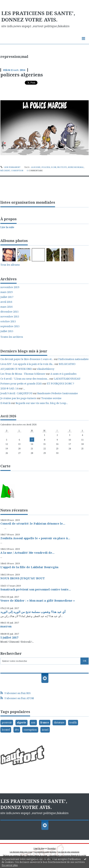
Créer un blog (39, 848)
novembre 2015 (10, 317)
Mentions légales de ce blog (37, 855)
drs (17, 730)
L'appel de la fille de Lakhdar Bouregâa (29, 567)
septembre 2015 (10, 326)
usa (33, 722)
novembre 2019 (10, 287)
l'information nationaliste (73, 359)
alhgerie (36, 167)
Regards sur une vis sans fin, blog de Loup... (42, 403)
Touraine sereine (51, 398)
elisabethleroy (46, 369)
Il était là (5, 403)
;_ (24, 388)
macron (6, 626)
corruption (17, 171)
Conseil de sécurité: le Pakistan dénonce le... (33, 523)
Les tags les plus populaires (69, 852)
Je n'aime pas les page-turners (18, 398)
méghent (5, 171)
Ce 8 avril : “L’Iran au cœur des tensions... (25, 379)
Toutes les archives (12, 337)
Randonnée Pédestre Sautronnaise (58, 393)
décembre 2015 (9, 312)
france (45, 722)
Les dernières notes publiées (45, 852)
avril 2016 (6, 302)
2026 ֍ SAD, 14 (9, 388)
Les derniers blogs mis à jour (21, 852)
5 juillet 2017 (9, 637)
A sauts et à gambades (63, 374)
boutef (6, 730)
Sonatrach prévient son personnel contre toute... (36, 589)
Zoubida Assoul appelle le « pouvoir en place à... (35, 538)
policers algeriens (22, 75)
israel (45, 730)
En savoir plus (10, 865)
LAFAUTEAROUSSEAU (67, 379)
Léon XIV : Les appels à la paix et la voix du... (27, 364)
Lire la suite (7, 227)
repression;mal (76, 167)
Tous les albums (10, 265)
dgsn (54, 167)
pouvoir (7, 722)
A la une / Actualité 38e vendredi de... (27, 553)
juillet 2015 (7, 331)
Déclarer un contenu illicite (14, 855)
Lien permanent (10, 167)
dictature (59, 722)
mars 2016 (6, 307)
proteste (62, 167)
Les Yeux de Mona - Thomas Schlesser (23, 374)
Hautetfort (52, 848)
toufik (73, 722)
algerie (21, 722)
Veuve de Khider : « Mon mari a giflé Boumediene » (38, 600)
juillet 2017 (7, 297)
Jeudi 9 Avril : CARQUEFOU (16, 393)
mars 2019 (6, 292)
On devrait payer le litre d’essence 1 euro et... (27, 359)
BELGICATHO (67, 364)
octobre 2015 (8, 321)
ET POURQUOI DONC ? (61, 383)
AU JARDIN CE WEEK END (16, 369)
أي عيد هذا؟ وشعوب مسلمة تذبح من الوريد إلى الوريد (33, 612)
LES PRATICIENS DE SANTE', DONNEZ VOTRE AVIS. (38, 16)
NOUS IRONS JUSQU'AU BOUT (23, 578)
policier (46, 167)
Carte (5, 466)
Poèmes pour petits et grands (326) (21, 383)
